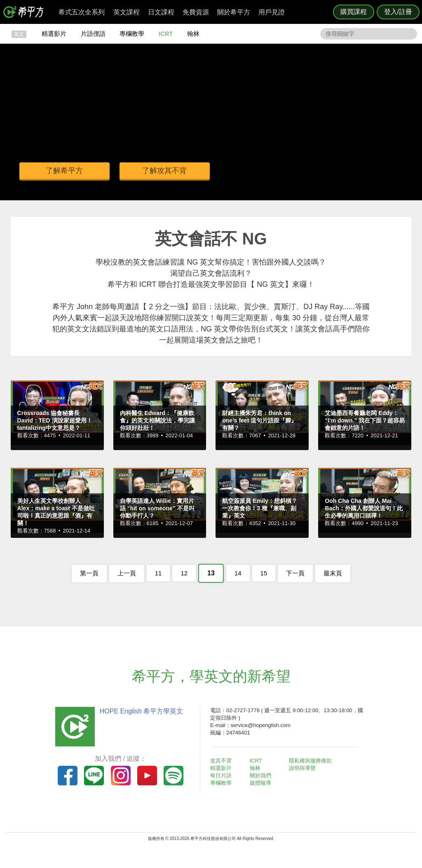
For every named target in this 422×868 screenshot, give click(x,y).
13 (211, 573)
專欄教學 (132, 34)
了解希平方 (65, 171)
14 (238, 573)
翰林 (193, 34)
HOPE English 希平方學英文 (141, 711)
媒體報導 (260, 783)
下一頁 (295, 573)
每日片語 (221, 775)
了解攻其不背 (165, 171)
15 (264, 573)
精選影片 (54, 34)
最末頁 (333, 573)
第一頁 (89, 573)
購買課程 (354, 12)
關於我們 (260, 775)
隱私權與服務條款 (310, 761)
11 (158, 573)
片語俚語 (93, 34)
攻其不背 (221, 761)
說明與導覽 (302, 768)
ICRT (166, 34)
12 (184, 573)
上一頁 (127, 573)
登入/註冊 (398, 12)
